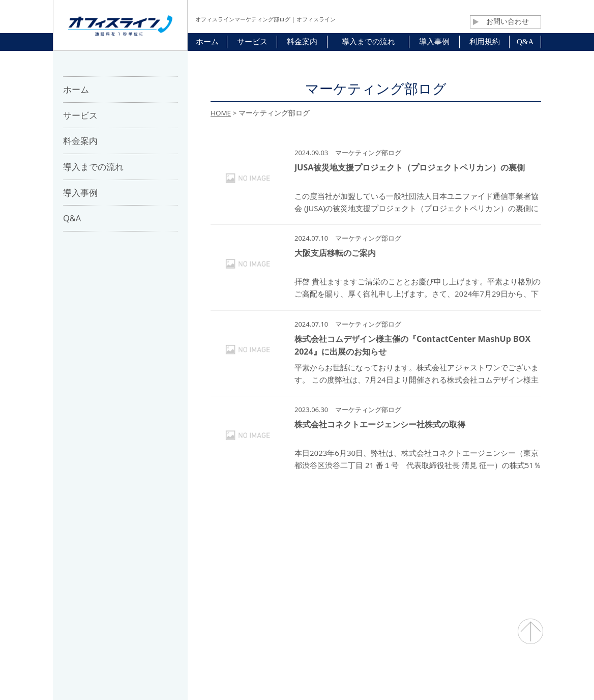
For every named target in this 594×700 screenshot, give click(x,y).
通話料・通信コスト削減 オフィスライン (297, 672)
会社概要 (194, 540)
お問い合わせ (501, 21)
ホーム (152, 540)
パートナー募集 (249, 540)
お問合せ (305, 540)
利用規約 (351, 540)
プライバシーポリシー (417, 540)
